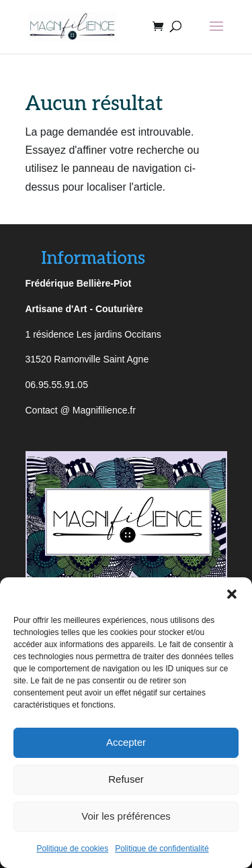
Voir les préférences (126, 816)
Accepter (126, 742)
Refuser (126, 779)
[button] (232, 594)
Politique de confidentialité (162, 849)
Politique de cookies (72, 849)
